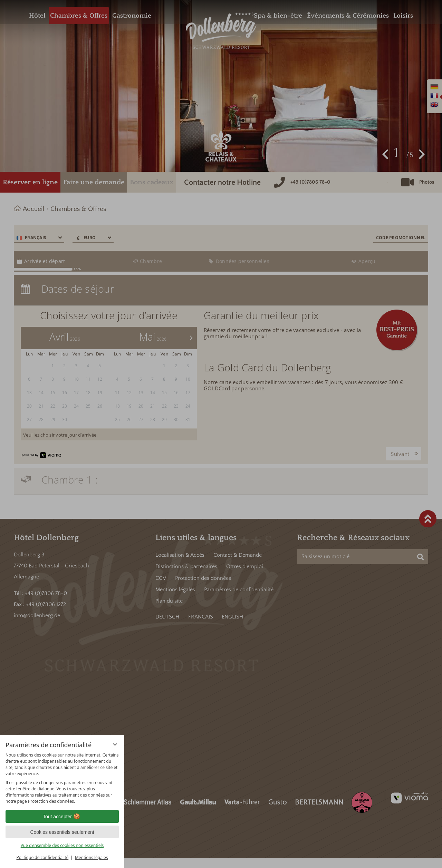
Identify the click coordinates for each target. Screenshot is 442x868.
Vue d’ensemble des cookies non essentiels (62, 845)
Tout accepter (62, 817)
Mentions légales (92, 857)
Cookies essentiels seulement (62, 832)
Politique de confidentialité (42, 857)
